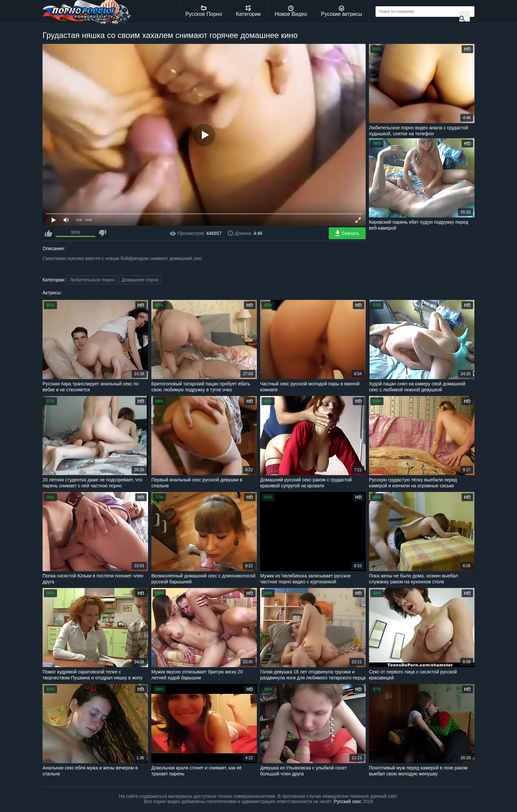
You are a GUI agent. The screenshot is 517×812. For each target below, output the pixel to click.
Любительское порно (92, 280)
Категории (248, 11)
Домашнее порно (140, 280)
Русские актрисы (341, 11)
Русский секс (348, 801)
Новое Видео (291, 11)
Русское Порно (204, 11)
